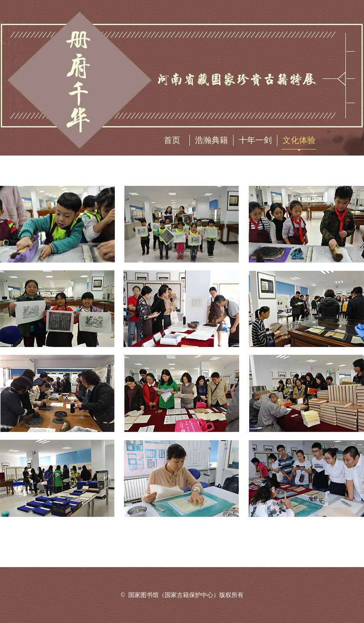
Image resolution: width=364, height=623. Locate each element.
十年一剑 (255, 140)
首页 (172, 140)
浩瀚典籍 (211, 140)
